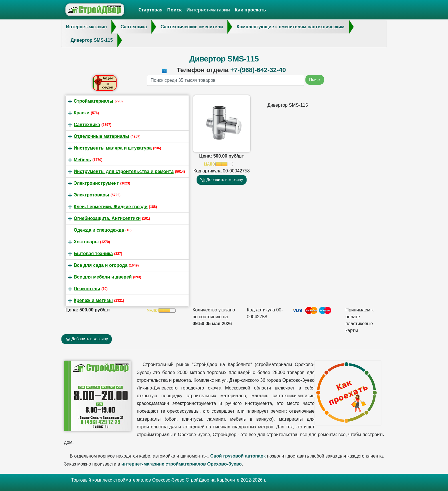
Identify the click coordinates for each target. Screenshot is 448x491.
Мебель (82, 160)
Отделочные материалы (101, 136)
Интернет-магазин (208, 10)
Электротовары (91, 195)
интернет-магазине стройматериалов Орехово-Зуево (182, 464)
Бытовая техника (93, 254)
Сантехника (87, 125)
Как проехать (250, 10)
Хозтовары (86, 242)
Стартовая (151, 10)
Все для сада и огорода (101, 265)
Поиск (174, 10)
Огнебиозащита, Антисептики (107, 218)
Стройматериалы (93, 101)
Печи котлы (87, 289)
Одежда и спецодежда (99, 230)
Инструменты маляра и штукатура (113, 148)
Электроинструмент (96, 183)
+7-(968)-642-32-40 (258, 70)
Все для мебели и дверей (103, 277)
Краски (82, 113)
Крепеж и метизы (93, 300)
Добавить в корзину (222, 180)
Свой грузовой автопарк (239, 456)
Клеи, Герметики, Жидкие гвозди (111, 207)
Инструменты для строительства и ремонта (124, 171)
